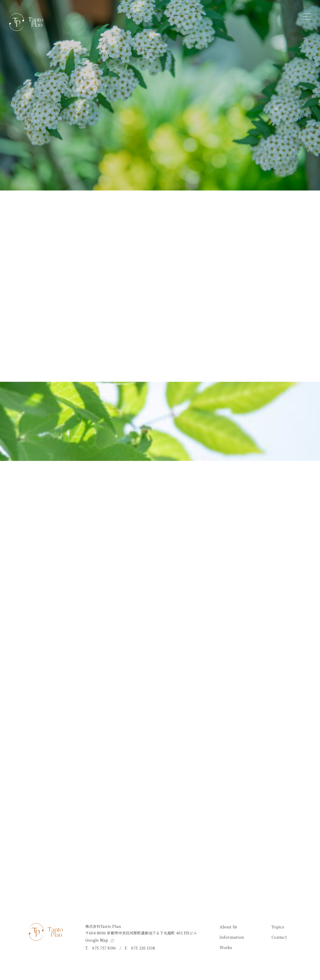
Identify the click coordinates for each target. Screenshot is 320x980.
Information (232, 937)
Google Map (100, 940)
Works (226, 947)
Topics (278, 927)
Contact (279, 937)
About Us (228, 927)
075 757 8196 (104, 948)
